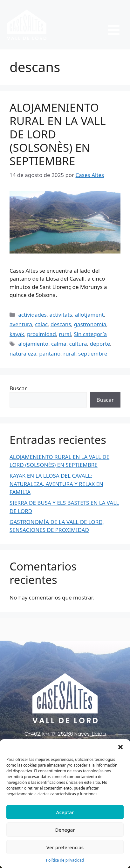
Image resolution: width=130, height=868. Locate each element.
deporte (100, 344)
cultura (78, 344)
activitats (61, 315)
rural (65, 334)
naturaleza (23, 353)
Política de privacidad (65, 860)
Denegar (65, 830)
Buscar (18, 388)
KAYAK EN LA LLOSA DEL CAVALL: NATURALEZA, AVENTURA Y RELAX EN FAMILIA (56, 484)
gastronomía (90, 324)
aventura (21, 324)
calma (59, 344)
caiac (41, 324)
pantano (50, 353)
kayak (17, 334)
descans (61, 324)
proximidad (41, 334)
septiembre (93, 353)
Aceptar (65, 812)
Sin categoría (90, 334)
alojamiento (33, 344)
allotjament (89, 315)
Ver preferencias (65, 847)
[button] (120, 747)
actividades (32, 315)
